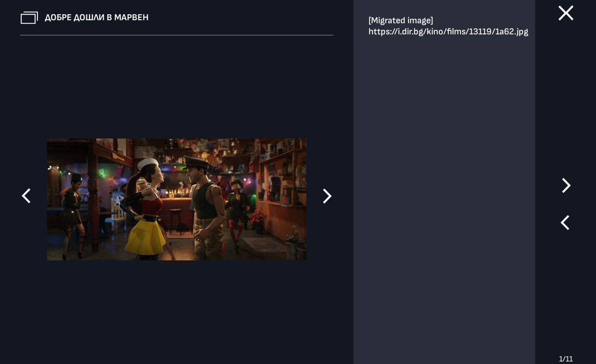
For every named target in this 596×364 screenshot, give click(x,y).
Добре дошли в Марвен (97, 17)
